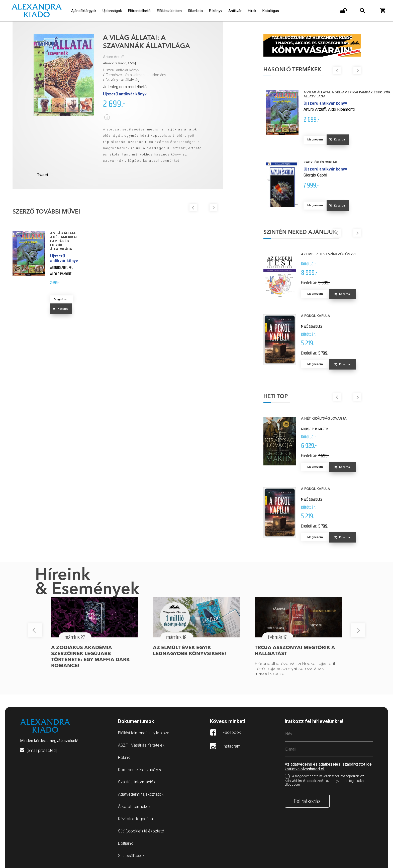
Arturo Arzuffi (114, 57)
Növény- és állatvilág (123, 80)
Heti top (276, 397)
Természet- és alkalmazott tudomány (136, 75)
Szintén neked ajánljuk (300, 232)
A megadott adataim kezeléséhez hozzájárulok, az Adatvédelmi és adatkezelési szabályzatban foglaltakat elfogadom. (325, 780)
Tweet (43, 175)
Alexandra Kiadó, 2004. (120, 63)
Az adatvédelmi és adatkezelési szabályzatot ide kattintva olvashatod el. (328, 767)
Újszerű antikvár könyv (121, 70)
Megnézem (62, 299)
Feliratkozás (307, 801)
